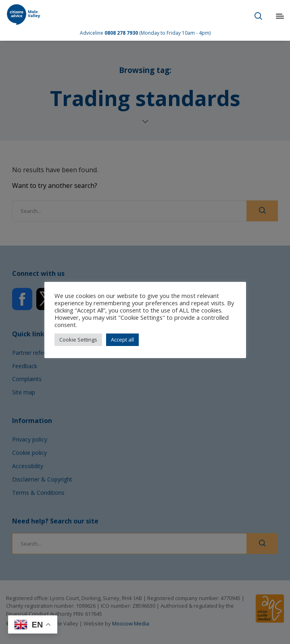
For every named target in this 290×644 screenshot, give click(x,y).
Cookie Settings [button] (78, 340)
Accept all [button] (122, 340)
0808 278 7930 (121, 33)
